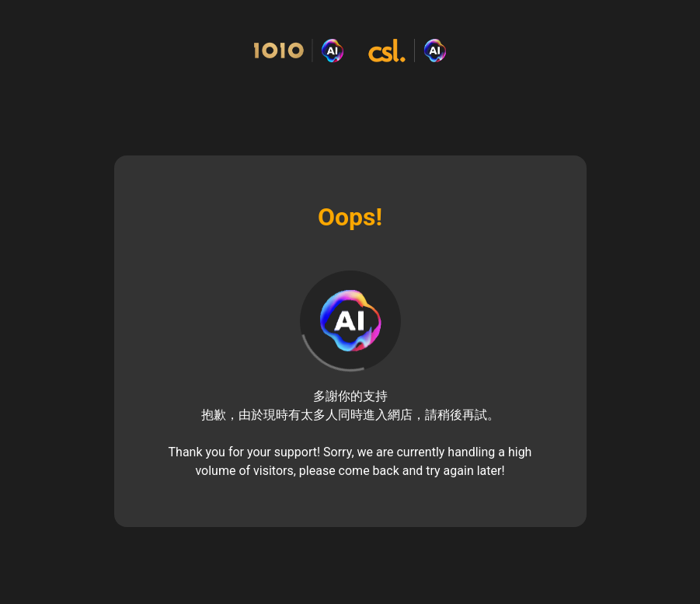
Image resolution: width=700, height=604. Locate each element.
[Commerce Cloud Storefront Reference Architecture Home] (350, 51)
